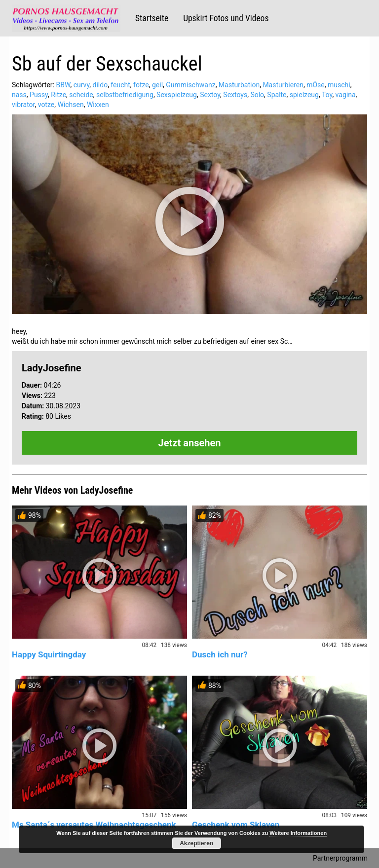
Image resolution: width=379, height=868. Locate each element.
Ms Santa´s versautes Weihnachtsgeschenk (94, 825)
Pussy (39, 95)
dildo (100, 85)
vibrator (23, 105)
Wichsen (70, 105)
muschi (339, 85)
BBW (63, 85)
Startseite (152, 18)
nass (19, 95)
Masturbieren (283, 85)
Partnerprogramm (340, 858)
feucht (120, 85)
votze (46, 105)
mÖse (316, 85)
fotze (141, 85)
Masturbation (239, 85)
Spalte (277, 95)
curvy (82, 85)
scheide (81, 95)
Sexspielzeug (177, 95)
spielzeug (304, 95)
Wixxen (98, 105)
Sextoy (210, 95)
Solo (257, 95)
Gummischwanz (190, 85)
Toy (327, 95)
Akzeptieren (196, 843)
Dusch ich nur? (220, 654)
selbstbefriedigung (125, 95)
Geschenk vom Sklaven (236, 825)
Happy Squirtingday (49, 654)
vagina (346, 95)
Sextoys (235, 95)
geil (157, 85)
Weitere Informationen (298, 833)
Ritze (58, 95)
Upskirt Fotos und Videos (226, 18)
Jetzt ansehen (190, 443)
